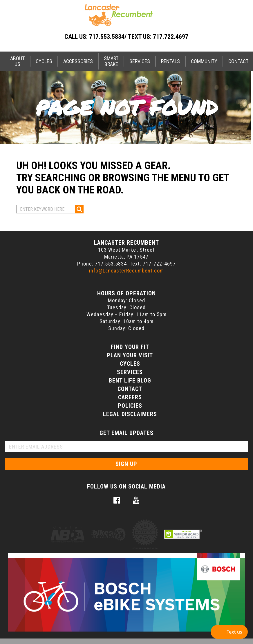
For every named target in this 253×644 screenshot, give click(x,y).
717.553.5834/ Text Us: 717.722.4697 (139, 37)
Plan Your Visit (130, 355)
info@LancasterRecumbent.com (126, 271)
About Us (17, 61)
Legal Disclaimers (130, 414)
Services (140, 61)
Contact (130, 389)
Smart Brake (111, 61)
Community (204, 61)
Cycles (44, 61)
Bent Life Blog (130, 380)
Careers (130, 397)
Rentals (170, 61)
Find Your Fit (130, 347)
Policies (130, 406)
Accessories (78, 61)
